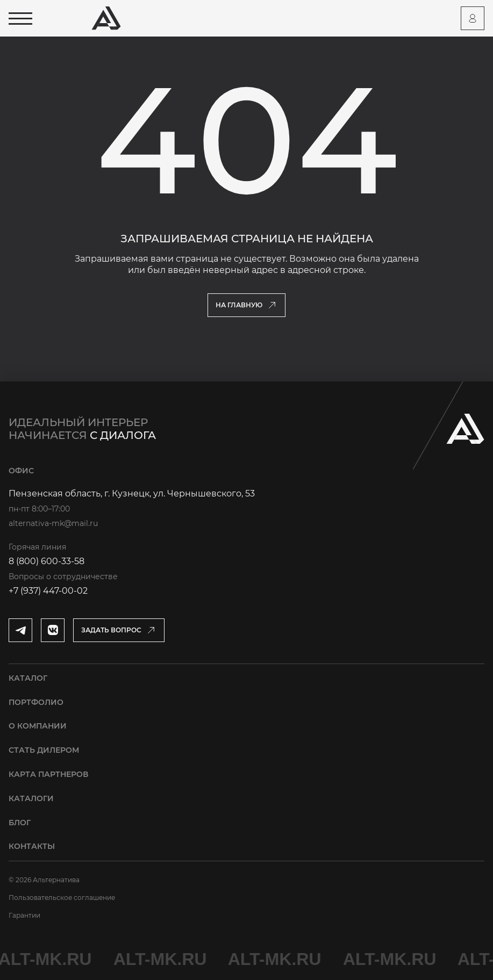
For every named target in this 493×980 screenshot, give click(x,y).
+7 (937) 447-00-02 (48, 591)
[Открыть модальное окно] (119, 630)
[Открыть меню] (20, 19)
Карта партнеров (48, 774)
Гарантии (24, 915)
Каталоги (31, 798)
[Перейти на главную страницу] (106, 18)
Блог (20, 823)
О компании (38, 726)
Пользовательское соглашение (62, 898)
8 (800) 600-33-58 (47, 561)
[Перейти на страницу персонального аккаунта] (473, 18)
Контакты (32, 846)
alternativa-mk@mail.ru (53, 523)
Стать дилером (44, 750)
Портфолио (36, 702)
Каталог (28, 678)
